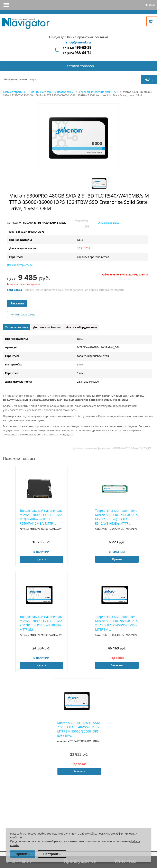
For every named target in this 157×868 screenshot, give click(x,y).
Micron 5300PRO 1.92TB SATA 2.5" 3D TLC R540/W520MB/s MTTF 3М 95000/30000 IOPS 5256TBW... (79, 729)
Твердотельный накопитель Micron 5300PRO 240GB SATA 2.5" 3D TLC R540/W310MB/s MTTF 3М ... (41, 623)
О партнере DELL (108, 223)
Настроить (52, 854)
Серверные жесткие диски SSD (98, 92)
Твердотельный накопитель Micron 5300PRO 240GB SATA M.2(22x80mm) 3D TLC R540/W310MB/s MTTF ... (116, 517)
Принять (23, 854)
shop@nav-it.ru (78, 42)
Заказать (17, 303)
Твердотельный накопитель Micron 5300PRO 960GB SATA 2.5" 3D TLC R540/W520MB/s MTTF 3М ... (116, 623)
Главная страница (14, 92)
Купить (41, 559)
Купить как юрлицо (23, 314)
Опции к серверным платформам (52, 92)
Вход (152, 5)
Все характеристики (20, 265)
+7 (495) (77, 53)
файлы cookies (47, 834)
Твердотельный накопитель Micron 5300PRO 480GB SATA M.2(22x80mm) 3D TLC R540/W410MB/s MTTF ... (41, 517)
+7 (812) (77, 48)
